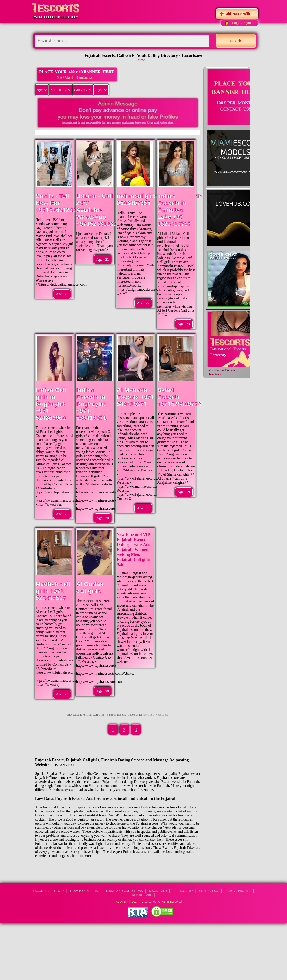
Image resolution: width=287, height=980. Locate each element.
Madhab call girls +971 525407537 (53, 591)
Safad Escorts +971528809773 (179, 397)
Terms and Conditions (124, 891)
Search (236, 41)
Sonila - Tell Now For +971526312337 (57, 203)
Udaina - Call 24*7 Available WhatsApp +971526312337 (98, 210)
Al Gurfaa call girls (90, 588)
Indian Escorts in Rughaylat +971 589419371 (91, 404)
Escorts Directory (49, 891)
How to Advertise (85, 891)
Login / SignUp (243, 23)
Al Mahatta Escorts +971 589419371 (135, 397)
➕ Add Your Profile (235, 14)
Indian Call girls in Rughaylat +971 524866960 (51, 404)
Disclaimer (158, 891)
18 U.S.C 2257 (183, 891)
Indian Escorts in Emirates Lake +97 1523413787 (174, 210)
